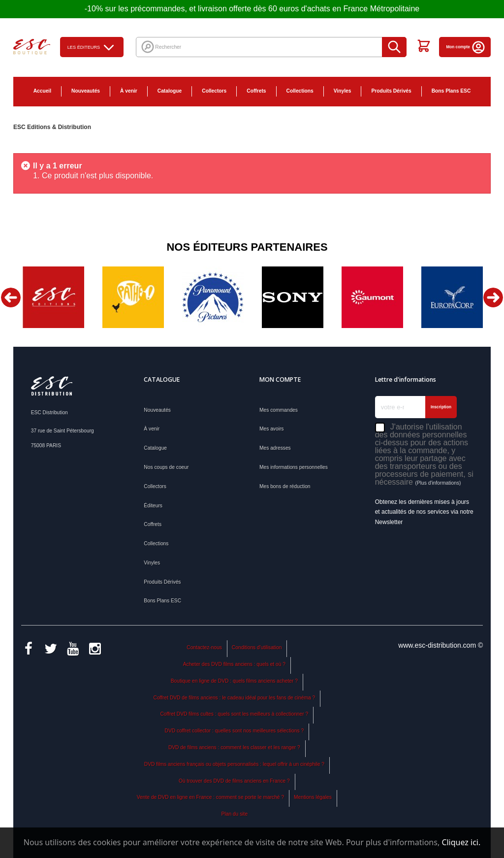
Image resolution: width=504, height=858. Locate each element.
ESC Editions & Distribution (52, 127)
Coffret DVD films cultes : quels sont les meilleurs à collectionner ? (234, 714)
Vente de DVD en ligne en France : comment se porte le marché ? (210, 797)
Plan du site (235, 814)
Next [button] (493, 297)
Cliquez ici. (461, 842)
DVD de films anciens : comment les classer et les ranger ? (234, 747)
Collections (300, 91)
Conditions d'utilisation (257, 647)
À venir (129, 91)
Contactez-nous (204, 647)
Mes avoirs (271, 429)
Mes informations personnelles (294, 467)
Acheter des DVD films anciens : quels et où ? (234, 664)
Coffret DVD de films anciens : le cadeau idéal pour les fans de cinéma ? (235, 698)
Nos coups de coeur (166, 467)
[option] (53, 297)
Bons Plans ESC (451, 91)
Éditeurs (153, 506)
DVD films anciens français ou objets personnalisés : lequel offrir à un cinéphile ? (234, 764)
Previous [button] (11, 297)
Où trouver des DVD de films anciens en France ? (234, 781)
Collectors (214, 91)
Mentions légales (313, 797)
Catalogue (170, 91)
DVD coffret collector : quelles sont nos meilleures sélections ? (235, 731)
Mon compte (466, 47)
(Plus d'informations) (438, 483)
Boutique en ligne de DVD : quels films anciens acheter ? (234, 681)
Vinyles (343, 91)
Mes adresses (275, 448)
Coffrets (256, 91)
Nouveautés (86, 91)
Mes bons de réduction (285, 486)
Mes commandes (279, 410)
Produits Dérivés (391, 91)
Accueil (42, 91)
